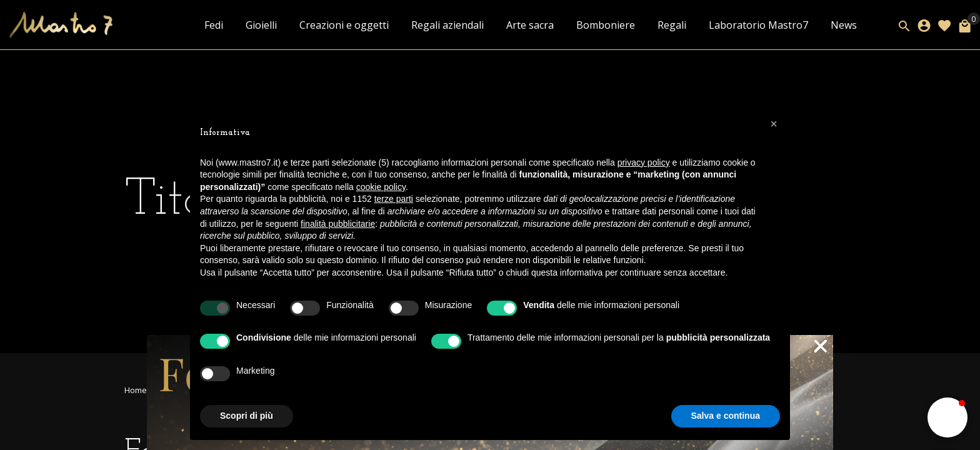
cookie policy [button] (381, 187)
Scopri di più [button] (247, 416)
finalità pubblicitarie (338, 224)
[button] (947, 417)
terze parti (394, 199)
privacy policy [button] (644, 162)
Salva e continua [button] (726, 416)
